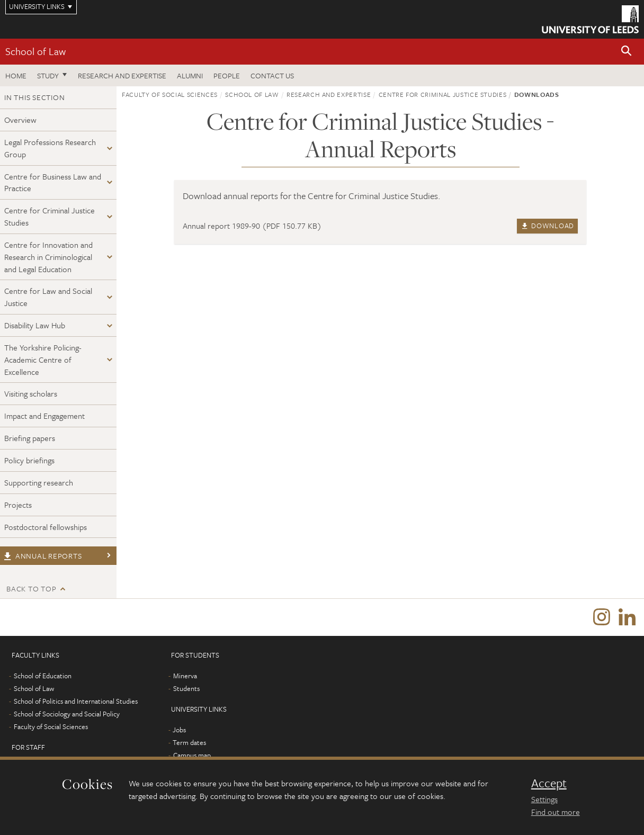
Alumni (190, 75)
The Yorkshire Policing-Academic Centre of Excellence (43, 360)
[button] (627, 52)
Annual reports (43, 556)
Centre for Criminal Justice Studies (50, 216)
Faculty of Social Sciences (170, 94)
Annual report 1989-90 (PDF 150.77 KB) (252, 226)
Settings (544, 799)
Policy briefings (29, 460)
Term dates (189, 742)
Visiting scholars (31, 393)
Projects (18, 505)
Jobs (179, 730)
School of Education (43, 676)
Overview (20, 120)
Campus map (192, 755)
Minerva (185, 676)
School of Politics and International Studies (76, 701)
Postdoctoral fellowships (46, 527)
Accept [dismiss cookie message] (549, 783)
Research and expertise (122, 75)
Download (547, 226)
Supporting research (39, 482)
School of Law (35, 51)
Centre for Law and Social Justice (48, 297)
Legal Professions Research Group (50, 148)
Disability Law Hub (35, 325)
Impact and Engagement (44, 416)
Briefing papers (30, 438)
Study (48, 75)
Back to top (31, 589)
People (227, 75)
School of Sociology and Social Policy (67, 714)
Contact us (272, 75)
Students (186, 688)
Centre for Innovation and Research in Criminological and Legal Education (48, 257)
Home (16, 75)
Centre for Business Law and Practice (53, 182)
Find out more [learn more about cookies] (556, 812)
